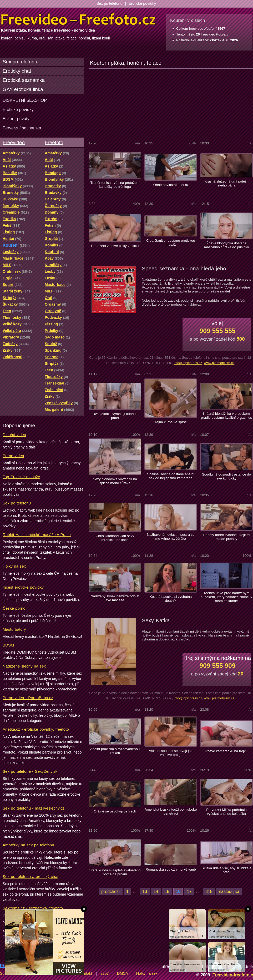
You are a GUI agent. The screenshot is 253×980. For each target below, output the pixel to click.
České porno (14, 608)
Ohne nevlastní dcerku (171, 185)
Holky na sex (14, 566)
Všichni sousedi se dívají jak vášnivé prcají (171, 753)
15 (167, 891)
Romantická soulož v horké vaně (171, 869)
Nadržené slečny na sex (24, 666)
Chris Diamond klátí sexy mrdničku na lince (115, 538)
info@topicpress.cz (188, 363)
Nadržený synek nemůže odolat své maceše (115, 598)
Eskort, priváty (16, 119)
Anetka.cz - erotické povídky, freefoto (36, 729)
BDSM (8, 645)
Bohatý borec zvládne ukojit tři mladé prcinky (227, 537)
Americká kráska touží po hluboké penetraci (171, 811)
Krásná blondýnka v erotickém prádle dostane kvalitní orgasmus (226, 416)
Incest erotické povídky (23, 587)
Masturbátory (14, 629)
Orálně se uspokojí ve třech (115, 811)
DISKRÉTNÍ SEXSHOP (25, 100)
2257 (105, 973)
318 (209, 891)
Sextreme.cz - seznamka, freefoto (33, 908)
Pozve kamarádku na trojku (226, 751)
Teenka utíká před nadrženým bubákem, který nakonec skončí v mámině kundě (226, 597)
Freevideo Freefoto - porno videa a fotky (78, 19)
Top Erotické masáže (21, 477)
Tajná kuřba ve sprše (171, 422)
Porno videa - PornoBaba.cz (28, 698)
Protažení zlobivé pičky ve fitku (115, 246)
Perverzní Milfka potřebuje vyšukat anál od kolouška (226, 812)
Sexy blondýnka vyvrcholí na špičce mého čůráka (115, 481)
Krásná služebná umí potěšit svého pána (227, 183)
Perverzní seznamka (22, 128)
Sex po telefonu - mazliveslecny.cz (34, 808)
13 (145, 891)
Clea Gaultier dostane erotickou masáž (171, 243)
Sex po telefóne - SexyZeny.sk (30, 771)
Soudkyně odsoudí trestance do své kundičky (226, 476)
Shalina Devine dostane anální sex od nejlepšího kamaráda (171, 476)
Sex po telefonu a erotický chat (31, 877)
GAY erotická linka (23, 89)
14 (156, 891)
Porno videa (13, 456)
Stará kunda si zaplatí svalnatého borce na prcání (115, 872)
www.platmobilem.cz (219, 363)
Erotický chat (17, 71)
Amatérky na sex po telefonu (28, 845)
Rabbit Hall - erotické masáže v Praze (37, 535)
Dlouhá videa (14, 435)
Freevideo (14, 142)
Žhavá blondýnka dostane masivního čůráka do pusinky (227, 245)
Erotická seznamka (24, 80)
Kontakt (86, 973)
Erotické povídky (142, 3)
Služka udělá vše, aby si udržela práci (226, 870)
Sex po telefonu (110, 3)
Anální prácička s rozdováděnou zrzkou (115, 751)
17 (189, 891)
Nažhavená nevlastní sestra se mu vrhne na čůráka (171, 537)
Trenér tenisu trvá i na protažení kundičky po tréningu (115, 185)
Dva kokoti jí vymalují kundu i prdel (115, 416)
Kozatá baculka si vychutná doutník (171, 599)
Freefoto (54, 142)
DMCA (122, 973)
